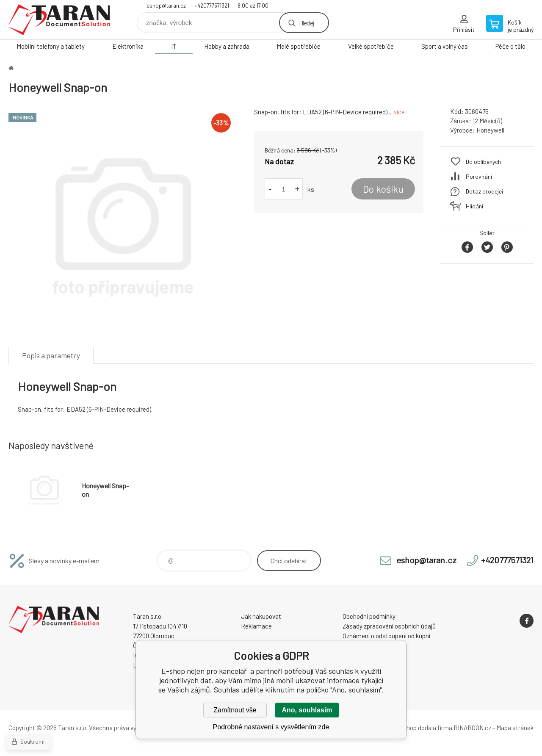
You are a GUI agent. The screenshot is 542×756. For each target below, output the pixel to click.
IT (174, 46)
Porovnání (479, 176)
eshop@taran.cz (166, 6)
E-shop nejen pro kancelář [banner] (59, 20)
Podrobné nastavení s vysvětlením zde (271, 727)
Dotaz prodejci (484, 191)
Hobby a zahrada (227, 46)
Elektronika (128, 46)
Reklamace (256, 626)
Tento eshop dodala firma (417, 728)
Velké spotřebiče (371, 46)
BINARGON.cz (472, 728)
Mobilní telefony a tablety (51, 46)
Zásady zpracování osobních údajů (389, 626)
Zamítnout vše (235, 710)
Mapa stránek (515, 728)
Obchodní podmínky (369, 616)
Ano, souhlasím (307, 710)
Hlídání (474, 206)
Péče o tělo (510, 46)
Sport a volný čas (445, 46)
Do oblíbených (483, 162)
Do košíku (383, 189)
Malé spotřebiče (299, 46)
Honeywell (490, 130)
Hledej (307, 23)
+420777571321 (212, 6)
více (399, 112)
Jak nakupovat (261, 616)
